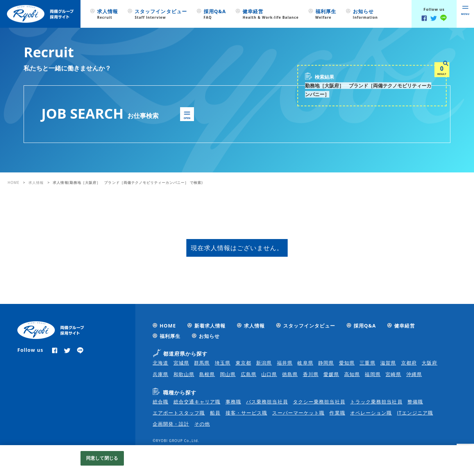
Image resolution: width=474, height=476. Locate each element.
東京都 (243, 363)
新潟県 (264, 363)
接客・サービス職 (246, 413)
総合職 (160, 402)
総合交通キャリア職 (197, 402)
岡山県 (228, 374)
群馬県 (202, 363)
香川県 (311, 374)
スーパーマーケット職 (298, 413)
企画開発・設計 (171, 424)
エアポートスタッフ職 (179, 413)
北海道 (160, 363)
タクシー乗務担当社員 (319, 402)
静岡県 (326, 363)
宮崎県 (393, 374)
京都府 (409, 363)
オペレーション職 (371, 413)
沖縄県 (414, 374)
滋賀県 (388, 363)
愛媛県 (331, 374)
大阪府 (429, 363)
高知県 (352, 374)
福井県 (285, 363)
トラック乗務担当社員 (376, 402)
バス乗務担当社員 (267, 402)
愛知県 (347, 363)
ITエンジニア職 (415, 413)
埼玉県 (223, 363)
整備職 (415, 402)
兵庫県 (160, 374)
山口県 (269, 374)
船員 (215, 413)
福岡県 (373, 374)
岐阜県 (305, 363)
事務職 (233, 402)
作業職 (337, 413)
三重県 (367, 363)
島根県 (207, 374)
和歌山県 (184, 374)
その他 (202, 424)
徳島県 (290, 374)
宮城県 (181, 363)
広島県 (249, 374)
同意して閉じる (102, 458)
